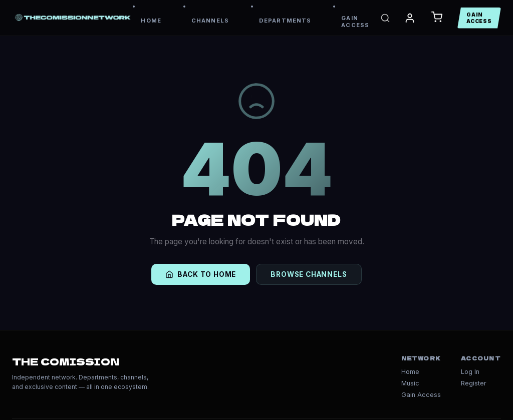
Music (410, 383)
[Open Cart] (437, 18)
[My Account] (410, 18)
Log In (470, 372)
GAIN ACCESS (355, 22)
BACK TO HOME (201, 274)
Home (410, 372)
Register (474, 383)
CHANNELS (210, 21)
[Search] (385, 18)
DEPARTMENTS (285, 21)
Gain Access (421, 395)
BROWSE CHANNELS (309, 274)
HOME (151, 21)
